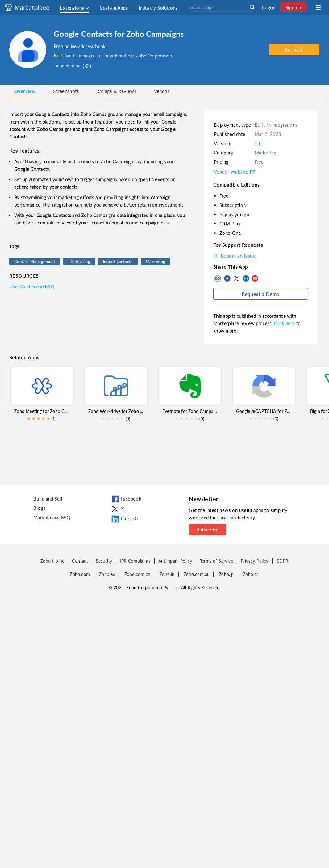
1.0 (258, 143)
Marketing (156, 262)
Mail (255, 279)
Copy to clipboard (218, 279)
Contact (80, 561)
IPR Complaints (135, 561)
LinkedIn (246, 279)
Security (104, 561)
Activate (294, 50)
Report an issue (234, 256)
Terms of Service (217, 561)
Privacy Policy (255, 561)
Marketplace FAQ (52, 517)
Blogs (40, 508)
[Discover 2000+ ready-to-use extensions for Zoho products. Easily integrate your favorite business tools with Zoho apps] (32, 7)
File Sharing (79, 262)
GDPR (282, 561)
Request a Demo (261, 294)
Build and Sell (48, 499)
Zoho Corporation (154, 56)
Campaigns (84, 56)
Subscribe (208, 530)
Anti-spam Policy (175, 561)
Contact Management (35, 262)
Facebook (227, 279)
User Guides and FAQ (32, 287)
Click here (285, 323)
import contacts (118, 262)
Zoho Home (52, 561)
